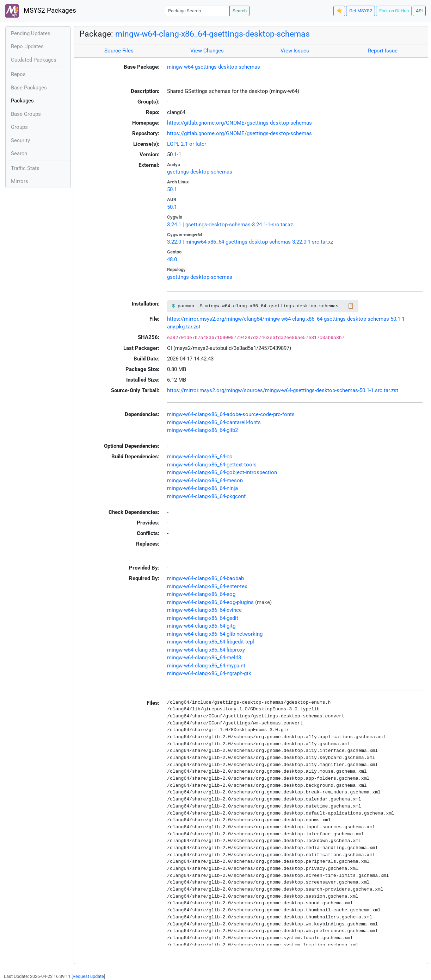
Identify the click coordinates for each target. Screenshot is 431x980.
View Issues (295, 51)
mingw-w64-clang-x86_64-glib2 (202, 430)
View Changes (207, 51)
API (419, 11)
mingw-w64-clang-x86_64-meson (205, 480)
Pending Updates (31, 33)
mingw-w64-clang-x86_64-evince (204, 610)
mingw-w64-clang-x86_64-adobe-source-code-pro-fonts (231, 414)
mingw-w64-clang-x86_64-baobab (205, 578)
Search (240, 11)
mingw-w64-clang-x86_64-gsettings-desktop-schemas (213, 34)
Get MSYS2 (361, 11)
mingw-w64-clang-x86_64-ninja (202, 488)
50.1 (172, 189)
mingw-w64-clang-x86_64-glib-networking (215, 634)
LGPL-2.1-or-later (187, 144)
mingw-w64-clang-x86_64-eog (201, 594)
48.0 (172, 259)
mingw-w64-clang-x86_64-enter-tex (207, 586)
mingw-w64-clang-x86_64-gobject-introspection (222, 472)
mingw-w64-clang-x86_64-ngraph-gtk (209, 673)
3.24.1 (174, 225)
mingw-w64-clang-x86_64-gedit (203, 618)
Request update (88, 976)
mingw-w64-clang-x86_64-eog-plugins (210, 602)
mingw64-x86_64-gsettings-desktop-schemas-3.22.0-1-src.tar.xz (259, 242)
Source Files (119, 51)
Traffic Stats (25, 168)
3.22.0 (174, 242)
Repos (18, 74)
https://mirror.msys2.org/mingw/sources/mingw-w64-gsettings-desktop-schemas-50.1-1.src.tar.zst (283, 390)
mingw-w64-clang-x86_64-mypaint (206, 666)
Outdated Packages (34, 60)
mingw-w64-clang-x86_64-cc (200, 457)
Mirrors (20, 181)
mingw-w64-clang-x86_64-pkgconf (206, 496)
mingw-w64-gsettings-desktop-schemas (214, 67)
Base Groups (26, 114)
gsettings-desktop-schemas (200, 172)
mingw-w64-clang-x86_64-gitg (201, 626)
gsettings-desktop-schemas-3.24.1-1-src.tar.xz (239, 225)
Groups (19, 127)
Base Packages (29, 88)
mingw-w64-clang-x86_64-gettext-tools (212, 465)
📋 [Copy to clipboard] (351, 306)
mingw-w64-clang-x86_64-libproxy (206, 650)
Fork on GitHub (394, 11)
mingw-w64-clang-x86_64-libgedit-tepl (211, 642)
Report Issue (383, 51)
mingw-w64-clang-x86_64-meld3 (204, 658)
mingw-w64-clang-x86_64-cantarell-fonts (214, 422)
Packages (22, 101)
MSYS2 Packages (41, 11)
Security (20, 140)
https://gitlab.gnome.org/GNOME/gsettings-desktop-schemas (239, 123)
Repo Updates (27, 46)
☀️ (339, 11)
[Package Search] (197, 11)
